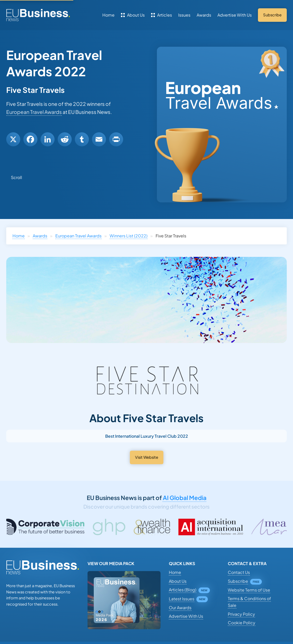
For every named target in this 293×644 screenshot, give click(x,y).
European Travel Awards (34, 112)
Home (108, 15)
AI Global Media (185, 498)
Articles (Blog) (183, 590)
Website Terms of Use (249, 590)
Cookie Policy (242, 623)
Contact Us (239, 572)
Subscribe (238, 581)
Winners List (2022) (129, 236)
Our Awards (180, 608)
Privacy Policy (241, 614)
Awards (204, 15)
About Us (133, 15)
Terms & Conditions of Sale (249, 602)
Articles (161, 15)
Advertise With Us (235, 15)
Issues (184, 15)
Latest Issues (182, 599)
